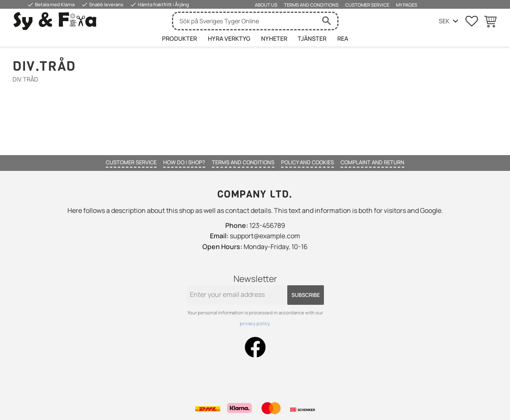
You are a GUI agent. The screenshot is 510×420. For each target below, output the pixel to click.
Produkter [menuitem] (179, 38)
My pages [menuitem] (407, 5)
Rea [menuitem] (343, 38)
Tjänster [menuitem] (312, 38)
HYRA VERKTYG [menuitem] (229, 38)
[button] (472, 21)
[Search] (327, 21)
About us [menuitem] (266, 5)
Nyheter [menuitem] (274, 38)
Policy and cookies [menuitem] (307, 162)
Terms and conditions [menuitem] (311, 5)
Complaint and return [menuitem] (372, 162)
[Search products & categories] (245, 21)
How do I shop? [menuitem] (184, 162)
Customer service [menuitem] (367, 5)
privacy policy (255, 323)
